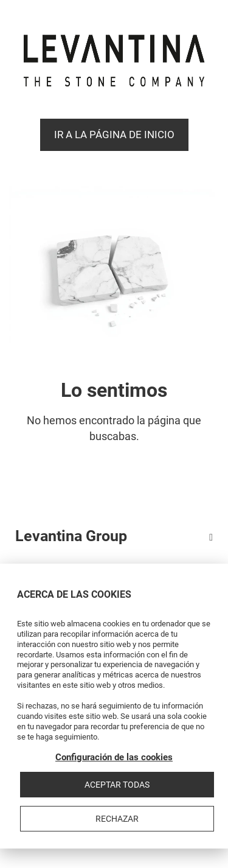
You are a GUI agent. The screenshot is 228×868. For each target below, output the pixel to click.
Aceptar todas (117, 785)
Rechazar (117, 819)
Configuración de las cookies (114, 757)
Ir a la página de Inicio (114, 135)
